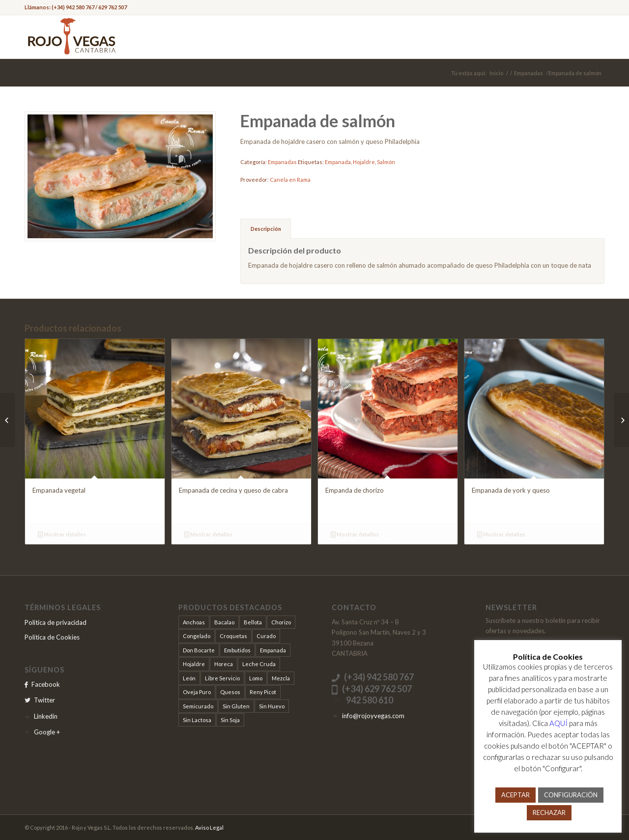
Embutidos (237, 650)
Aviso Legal (209, 827)
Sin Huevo (272, 706)
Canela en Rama (290, 180)
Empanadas (529, 73)
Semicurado (198, 706)
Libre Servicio (222, 678)
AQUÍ (558, 723)
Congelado (197, 636)
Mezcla (281, 678)
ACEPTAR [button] (515, 795)
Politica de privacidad (56, 622)
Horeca (224, 664)
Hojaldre (364, 162)
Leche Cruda (259, 664)
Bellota (253, 622)
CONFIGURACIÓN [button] (571, 795)
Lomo (256, 678)
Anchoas (194, 622)
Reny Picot (263, 692)
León (189, 678)
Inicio (496, 73)
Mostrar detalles (62, 534)
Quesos (230, 692)
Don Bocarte (199, 650)
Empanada (338, 162)
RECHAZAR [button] (549, 812)
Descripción (266, 229)
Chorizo (281, 622)
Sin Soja (230, 720)
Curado (266, 636)
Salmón (386, 162)
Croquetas (233, 636)
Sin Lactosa (197, 720)
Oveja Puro (197, 692)
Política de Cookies (52, 637)
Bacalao (224, 622)
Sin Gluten (236, 706)
